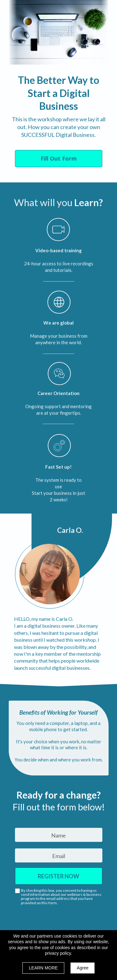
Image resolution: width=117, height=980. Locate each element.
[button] (59, 159)
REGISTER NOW (59, 876)
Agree (83, 968)
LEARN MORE (44, 968)
